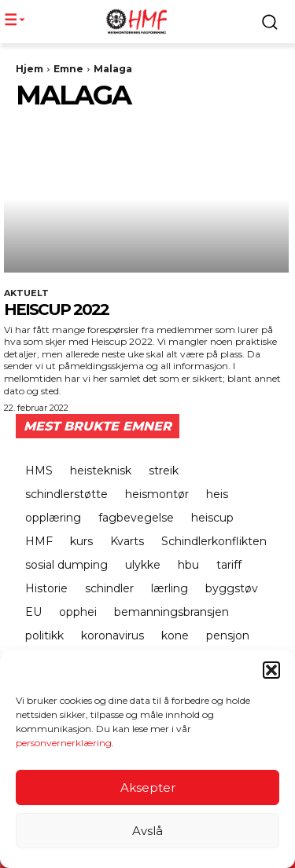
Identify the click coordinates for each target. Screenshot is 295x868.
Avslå (147, 831)
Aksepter (148, 787)
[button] (271, 670)
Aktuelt (26, 293)
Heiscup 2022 (56, 309)
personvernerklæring (64, 743)
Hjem (29, 69)
